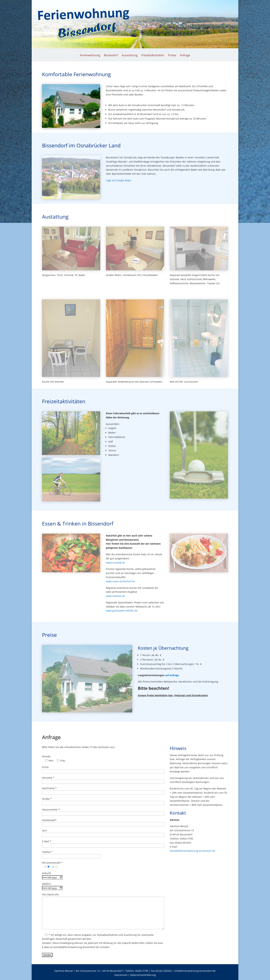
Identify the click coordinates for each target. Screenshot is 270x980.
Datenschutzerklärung (143, 975)
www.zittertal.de (115, 596)
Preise (172, 56)
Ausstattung (130, 56)
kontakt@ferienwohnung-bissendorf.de (192, 851)
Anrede (46, 756)
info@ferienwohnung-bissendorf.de (195, 971)
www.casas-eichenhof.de (120, 581)
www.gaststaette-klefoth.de (122, 611)
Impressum (121, 975)
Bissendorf (111, 56)
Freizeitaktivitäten (153, 56)
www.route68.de (115, 563)
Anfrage (185, 56)
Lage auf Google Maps (119, 180)
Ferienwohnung (90, 56)
